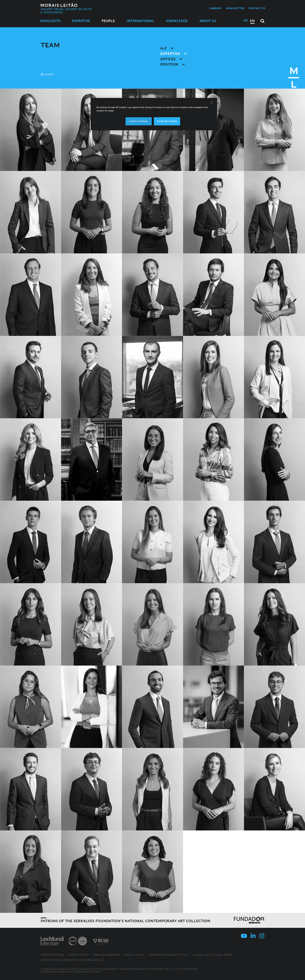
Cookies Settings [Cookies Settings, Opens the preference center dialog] (138, 121)
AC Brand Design (63, 972)
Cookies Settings (53, 955)
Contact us (257, 8)
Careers (215, 8)
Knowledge (177, 21)
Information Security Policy (169, 955)
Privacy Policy (135, 955)
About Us (208, 21)
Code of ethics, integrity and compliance (72, 960)
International (140, 21)
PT (246, 21)
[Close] (212, 103)
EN (252, 21)
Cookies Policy (79, 955)
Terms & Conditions (107, 955)
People (108, 21)
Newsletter (235, 8)
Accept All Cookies (167, 121)
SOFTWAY (95, 972)
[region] (154, 114)
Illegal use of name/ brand (213, 955)
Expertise (81, 21)
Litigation (47, 74)
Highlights (50, 21)
